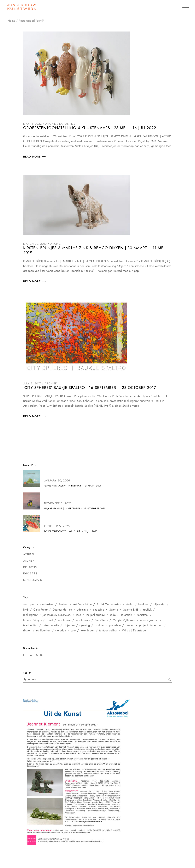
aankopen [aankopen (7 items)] (29, 604)
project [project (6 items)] (130, 625)
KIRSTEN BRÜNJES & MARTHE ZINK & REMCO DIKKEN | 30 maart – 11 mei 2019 (94, 250)
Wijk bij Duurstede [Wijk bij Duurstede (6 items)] (134, 630)
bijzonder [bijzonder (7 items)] (159, 604)
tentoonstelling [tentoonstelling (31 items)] (108, 630)
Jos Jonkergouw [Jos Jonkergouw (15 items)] (95, 615)
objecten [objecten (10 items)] (69, 625)
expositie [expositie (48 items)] (99, 610)
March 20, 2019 (35, 244)
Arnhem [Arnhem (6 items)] (63, 604)
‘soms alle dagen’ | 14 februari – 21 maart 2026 (73, 486)
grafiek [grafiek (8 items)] (147, 610)
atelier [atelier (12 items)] (130, 604)
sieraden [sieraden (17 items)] (61, 630)
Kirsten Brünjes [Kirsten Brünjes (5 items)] (32, 620)
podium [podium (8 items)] (100, 625)
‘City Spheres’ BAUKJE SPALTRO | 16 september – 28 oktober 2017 (90, 388)
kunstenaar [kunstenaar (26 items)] (64, 620)
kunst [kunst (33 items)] (50, 620)
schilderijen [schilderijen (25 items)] (43, 630)
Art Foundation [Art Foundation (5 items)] (82, 604)
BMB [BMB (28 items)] (26, 610)
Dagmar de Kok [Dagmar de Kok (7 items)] (62, 610)
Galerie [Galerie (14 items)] (113, 610)
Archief (51, 124)
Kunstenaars (32, 580)
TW (30, 655)
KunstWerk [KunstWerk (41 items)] (101, 620)
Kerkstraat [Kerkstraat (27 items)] (142, 615)
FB (25, 655)
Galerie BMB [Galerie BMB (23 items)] (131, 610)
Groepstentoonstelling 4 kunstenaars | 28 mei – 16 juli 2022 (90, 128)
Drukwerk (30, 567)
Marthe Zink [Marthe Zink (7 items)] (31, 625)
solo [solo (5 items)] (73, 630)
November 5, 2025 (58, 503)
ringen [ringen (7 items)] (27, 630)
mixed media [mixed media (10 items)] (51, 625)
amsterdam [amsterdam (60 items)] (47, 604)
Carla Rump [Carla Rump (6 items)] (41, 610)
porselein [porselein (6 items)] (115, 625)
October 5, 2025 (57, 526)
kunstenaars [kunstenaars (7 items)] (83, 620)
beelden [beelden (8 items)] (143, 604)
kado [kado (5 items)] (113, 615)
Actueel (29, 554)
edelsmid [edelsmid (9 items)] (83, 610)
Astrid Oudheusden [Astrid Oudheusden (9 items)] (109, 604)
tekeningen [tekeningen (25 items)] (87, 630)
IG (42, 655)
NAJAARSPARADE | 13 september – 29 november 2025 (75, 509)
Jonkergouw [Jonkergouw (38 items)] (30, 615)
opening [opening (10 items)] (85, 625)
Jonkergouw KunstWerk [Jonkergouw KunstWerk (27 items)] (57, 615)
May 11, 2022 (32, 124)
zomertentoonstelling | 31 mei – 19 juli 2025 (71, 531)
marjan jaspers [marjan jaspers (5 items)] (149, 620)
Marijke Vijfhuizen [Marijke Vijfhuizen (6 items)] (124, 620)
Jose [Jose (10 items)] (79, 615)
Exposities (67, 124)
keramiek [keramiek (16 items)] (126, 615)
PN (36, 655)
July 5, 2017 (32, 384)
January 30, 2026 (57, 481)
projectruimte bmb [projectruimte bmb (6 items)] (151, 625)
